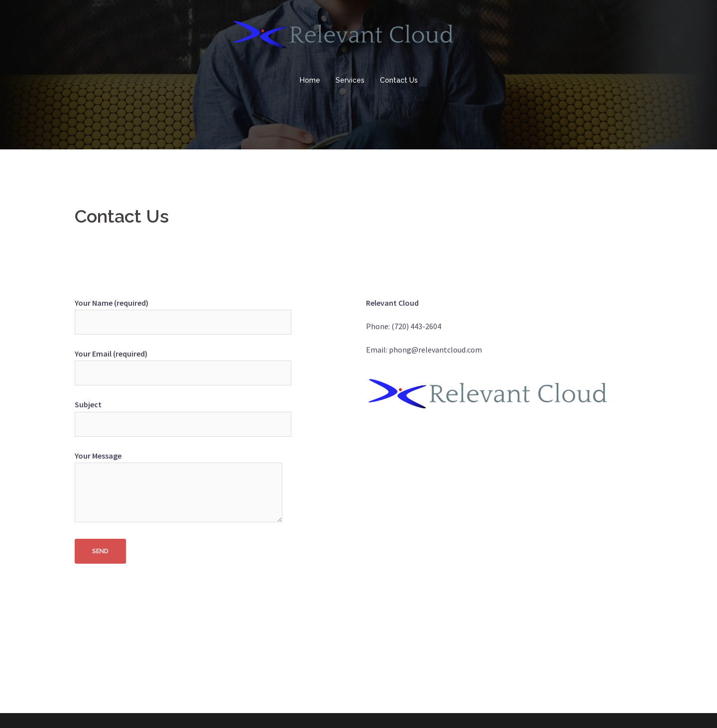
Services (350, 80)
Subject (183, 414)
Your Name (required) (183, 312)
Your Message (179, 487)
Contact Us (399, 80)
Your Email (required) (183, 363)
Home (310, 80)
